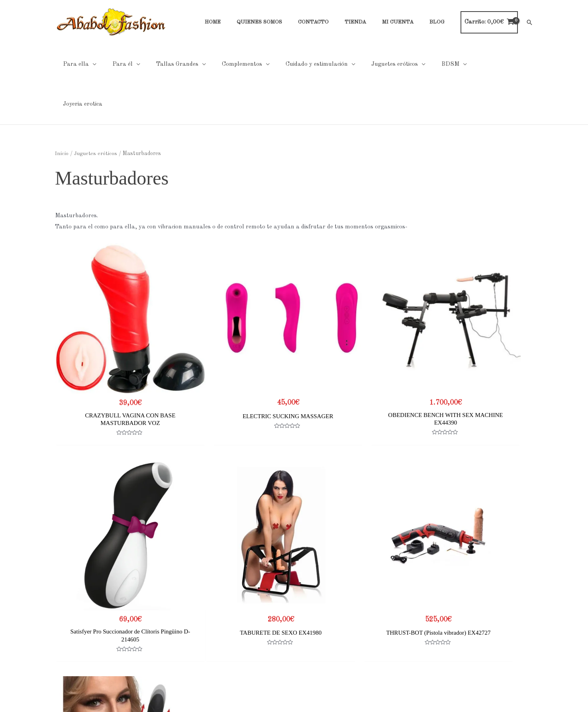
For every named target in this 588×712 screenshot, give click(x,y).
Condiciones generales (251, 628)
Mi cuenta (68, 650)
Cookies (231, 617)
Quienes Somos (75, 617)
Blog (61, 662)
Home (63, 606)
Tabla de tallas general (419, 606)
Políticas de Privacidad (252, 606)
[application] (91, 64)
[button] (529, 22)
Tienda (64, 639)
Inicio (61, 114)
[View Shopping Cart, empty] (489, 23)
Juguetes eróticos (96, 114)
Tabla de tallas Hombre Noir (426, 617)
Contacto (67, 628)
